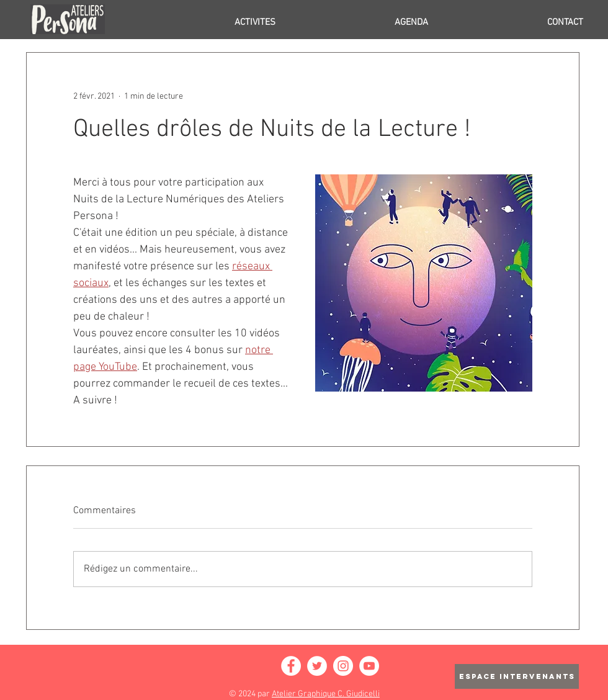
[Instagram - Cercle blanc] (343, 666)
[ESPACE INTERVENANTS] (517, 676)
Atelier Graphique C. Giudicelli (326, 694)
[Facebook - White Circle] (291, 666)
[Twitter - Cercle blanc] (317, 666)
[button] (203, 22)
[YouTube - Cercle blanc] (369, 666)
